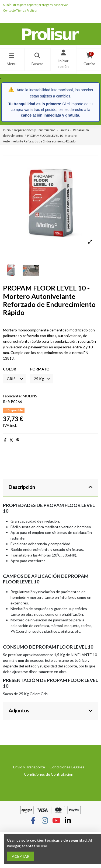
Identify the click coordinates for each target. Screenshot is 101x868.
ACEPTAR (21, 856)
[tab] (51, 488)
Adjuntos (51, 710)
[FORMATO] (41, 379)
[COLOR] (14, 379)
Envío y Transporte (29, 767)
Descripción (51, 487)
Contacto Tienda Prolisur (20, 10)
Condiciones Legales (67, 767)
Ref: (6, 402)
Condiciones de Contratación (49, 774)
